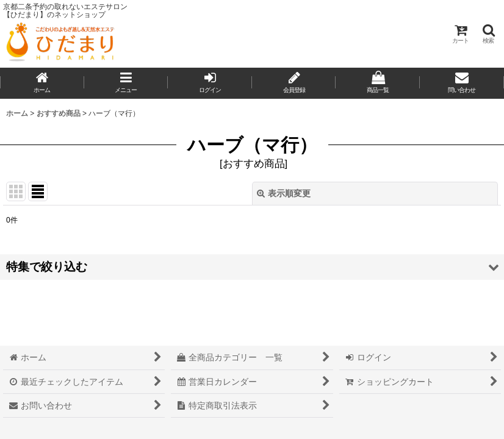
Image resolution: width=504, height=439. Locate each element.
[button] (488, 34)
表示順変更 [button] (284, 193)
